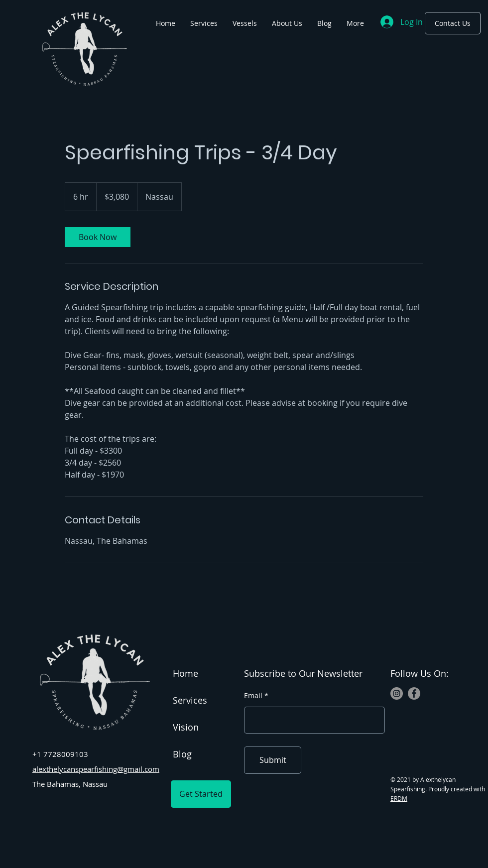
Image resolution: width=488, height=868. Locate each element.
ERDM (399, 798)
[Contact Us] (453, 23)
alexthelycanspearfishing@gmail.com (96, 769)
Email (253, 696)
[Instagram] (397, 693)
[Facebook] (414, 693)
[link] (98, 237)
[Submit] (273, 760)
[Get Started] (201, 794)
